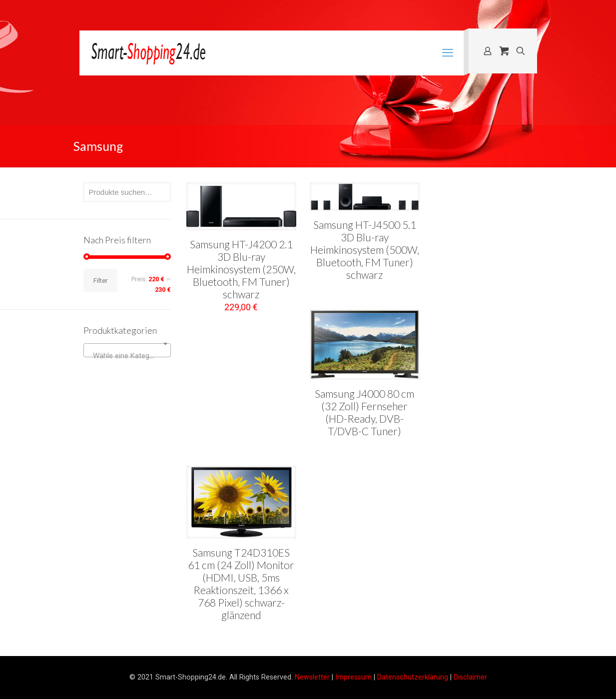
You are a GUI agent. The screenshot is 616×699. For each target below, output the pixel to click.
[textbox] (127, 356)
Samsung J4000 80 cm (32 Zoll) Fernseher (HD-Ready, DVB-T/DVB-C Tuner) (364, 412)
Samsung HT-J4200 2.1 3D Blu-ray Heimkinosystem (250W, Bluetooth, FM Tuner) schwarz (241, 269)
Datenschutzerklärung (413, 677)
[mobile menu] (448, 53)
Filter (100, 281)
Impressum (353, 677)
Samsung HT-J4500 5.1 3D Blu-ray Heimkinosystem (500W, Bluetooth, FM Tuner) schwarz (365, 250)
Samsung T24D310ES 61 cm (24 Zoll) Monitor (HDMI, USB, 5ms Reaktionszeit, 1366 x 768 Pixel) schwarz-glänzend (241, 584)
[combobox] (127, 350)
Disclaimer (470, 677)
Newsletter (312, 677)
